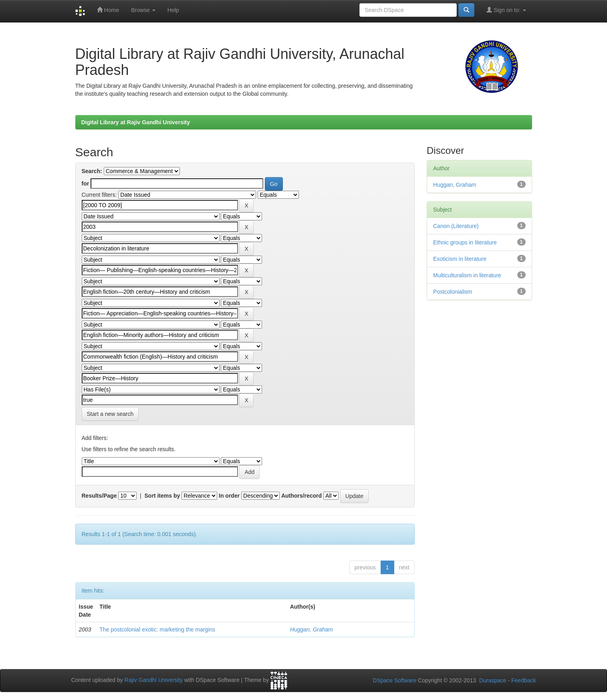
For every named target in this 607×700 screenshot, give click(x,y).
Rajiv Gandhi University (154, 680)
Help (173, 10)
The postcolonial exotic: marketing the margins (157, 629)
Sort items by (162, 496)
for (86, 184)
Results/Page (99, 496)
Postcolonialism (453, 292)
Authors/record (301, 496)
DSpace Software (394, 680)
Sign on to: (506, 10)
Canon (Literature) (456, 226)
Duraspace (493, 680)
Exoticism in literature (460, 259)
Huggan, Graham (312, 629)
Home (108, 10)
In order (229, 496)
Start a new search (110, 414)
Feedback (523, 680)
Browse (143, 10)
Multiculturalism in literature (467, 275)
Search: (92, 171)
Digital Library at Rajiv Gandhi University (136, 122)
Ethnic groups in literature (465, 242)
